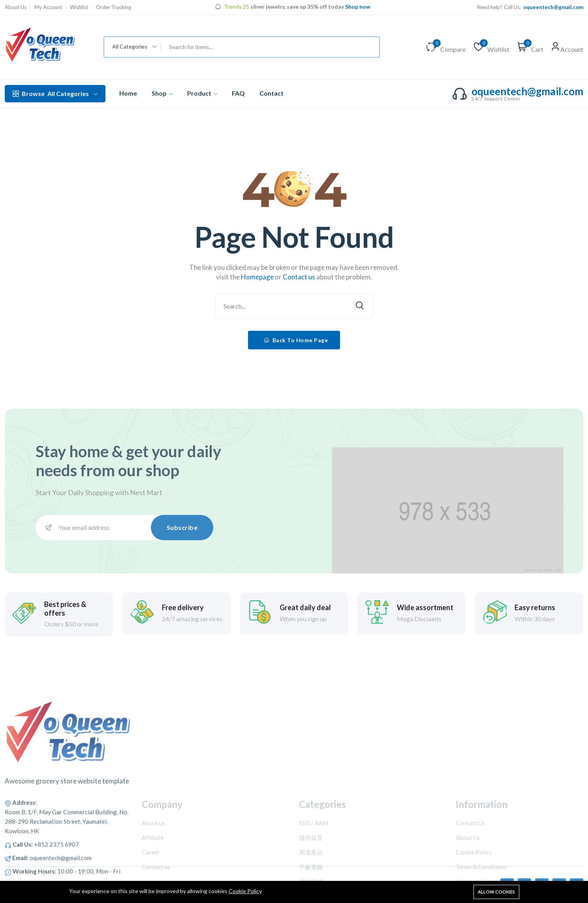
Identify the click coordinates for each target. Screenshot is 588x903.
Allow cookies (496, 892)
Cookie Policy (245, 891)
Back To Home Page (296, 340)
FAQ (238, 93)
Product (202, 93)
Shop (162, 93)
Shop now (358, 7)
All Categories (55, 94)
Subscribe (182, 527)
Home (128, 93)
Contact (271, 93)
